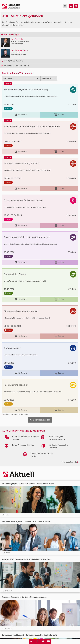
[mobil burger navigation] (65, 6)
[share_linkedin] (49, 641)
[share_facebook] (37, 641)
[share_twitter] (43, 641)
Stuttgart (8, 108)
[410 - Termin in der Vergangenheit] (71, 6)
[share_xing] (32, 641)
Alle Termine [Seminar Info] (21, 115)
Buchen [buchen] (59, 115)
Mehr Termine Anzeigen (40, 420)
